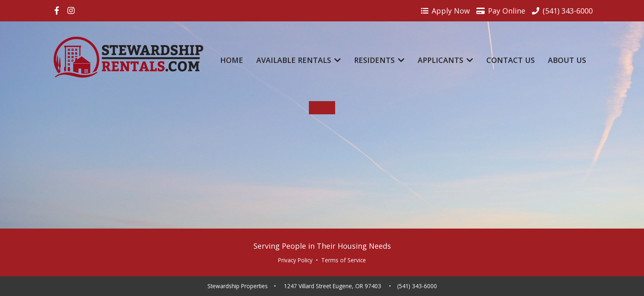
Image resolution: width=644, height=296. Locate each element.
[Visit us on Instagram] (71, 11)
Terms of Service (344, 260)
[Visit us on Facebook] (57, 11)
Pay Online (501, 11)
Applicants (445, 60)
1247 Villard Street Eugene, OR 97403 (332, 286)
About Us (567, 60)
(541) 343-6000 (417, 286)
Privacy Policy (295, 260)
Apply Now (445, 11)
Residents (379, 60)
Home (232, 60)
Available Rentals (299, 60)
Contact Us (511, 60)
